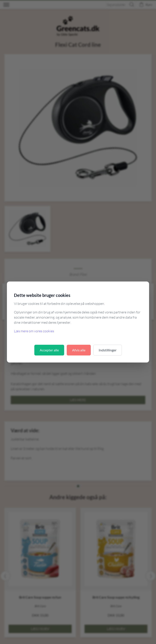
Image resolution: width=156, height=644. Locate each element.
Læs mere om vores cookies (34, 331)
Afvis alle (79, 350)
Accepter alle (49, 350)
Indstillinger (108, 350)
